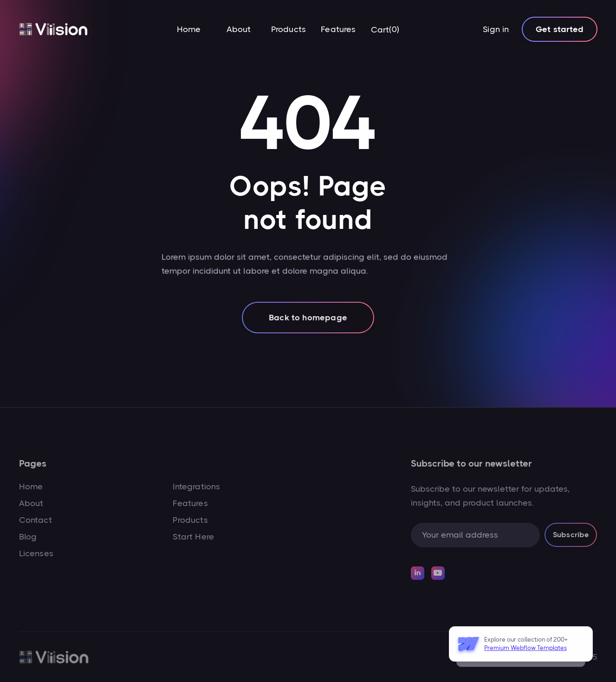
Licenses (36, 553)
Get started (560, 29)
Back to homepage (308, 324)
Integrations (196, 487)
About (239, 29)
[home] (53, 29)
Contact (36, 520)
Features (338, 29)
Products (289, 29)
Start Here (193, 537)
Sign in (496, 29)
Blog (28, 537)
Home (189, 29)
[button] (385, 30)
